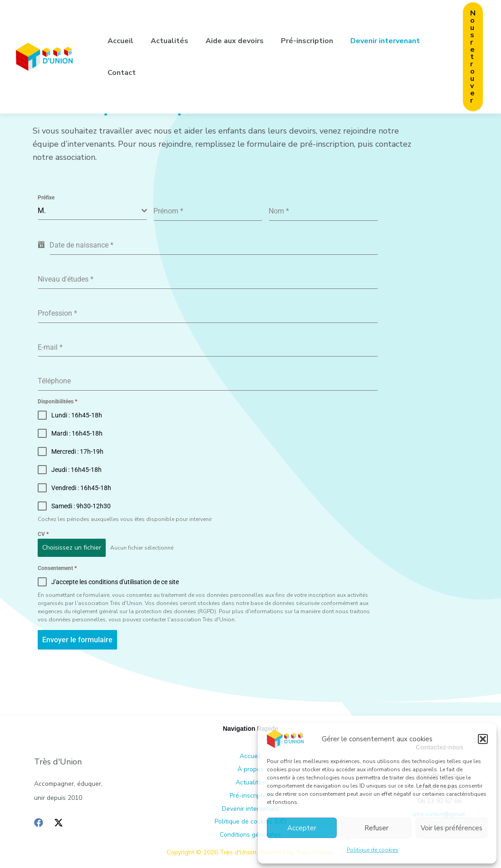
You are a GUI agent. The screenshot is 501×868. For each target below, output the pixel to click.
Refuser (376, 828)
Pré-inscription (297, 41)
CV (43, 534)
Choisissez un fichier (72, 548)
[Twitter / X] (59, 822)
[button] (483, 739)
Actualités (165, 41)
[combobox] (92, 211)
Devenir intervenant (373, 41)
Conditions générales (250, 834)
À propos (250, 769)
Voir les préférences (452, 828)
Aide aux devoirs (228, 41)
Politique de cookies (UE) (250, 821)
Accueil (119, 41)
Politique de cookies (373, 850)
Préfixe (46, 198)
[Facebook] (39, 822)
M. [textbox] (42, 211)
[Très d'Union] (285, 739)
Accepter (302, 828)
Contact (120, 73)
